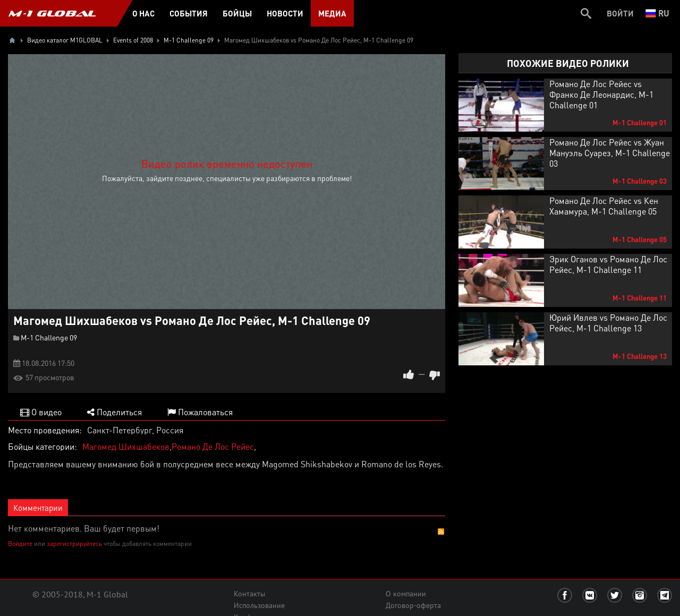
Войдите (20, 544)
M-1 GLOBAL (52, 13)
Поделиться (114, 412)
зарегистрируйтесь (74, 544)
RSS (441, 532)
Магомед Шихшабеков (126, 446)
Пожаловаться (200, 412)
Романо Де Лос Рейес (213, 446)
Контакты (249, 594)
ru (657, 13)
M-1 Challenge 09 (49, 337)
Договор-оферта (413, 605)
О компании (406, 594)
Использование (259, 605)
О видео (41, 412)
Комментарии (38, 508)
